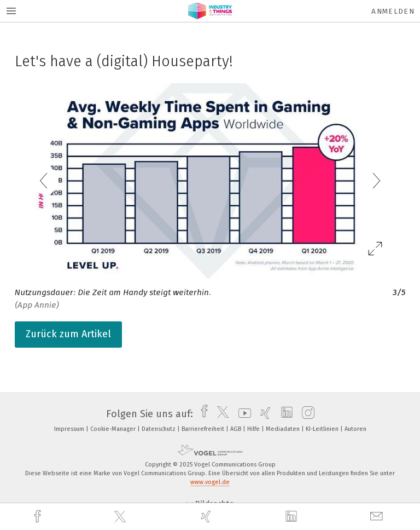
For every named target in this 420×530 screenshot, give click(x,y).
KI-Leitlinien (323, 429)
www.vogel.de (210, 482)
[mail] (378, 517)
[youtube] (242, 414)
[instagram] (305, 414)
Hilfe (254, 429)
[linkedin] (293, 517)
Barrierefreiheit (204, 429)
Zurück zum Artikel (68, 334)
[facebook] (39, 517)
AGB (237, 429)
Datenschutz (159, 429)
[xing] (207, 517)
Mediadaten (284, 429)
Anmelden (393, 11)
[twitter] (121, 517)
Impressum (70, 429)
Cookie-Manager (114, 429)
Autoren (355, 429)
